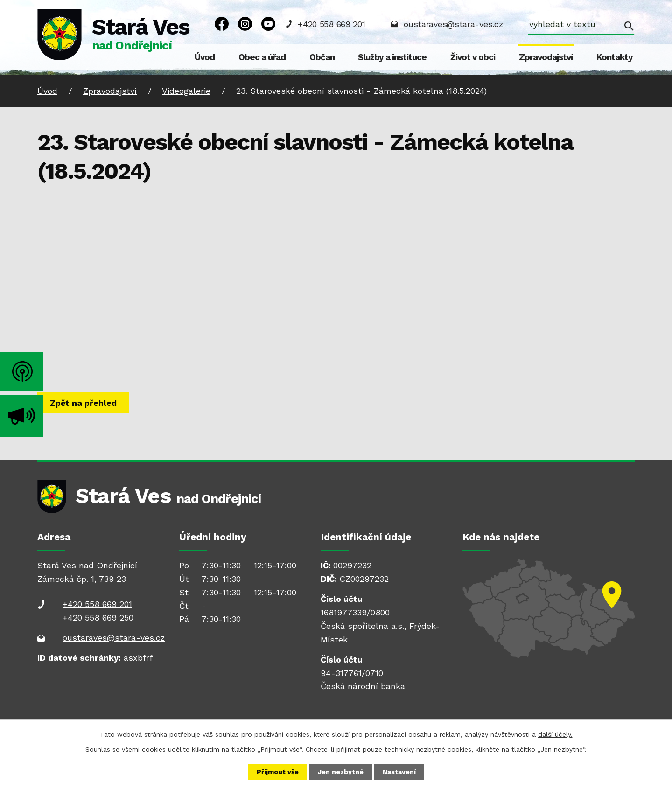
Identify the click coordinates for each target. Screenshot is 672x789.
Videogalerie (186, 91)
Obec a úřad (262, 57)
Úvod (205, 57)
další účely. (555, 734)
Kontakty (615, 57)
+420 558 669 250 (98, 618)
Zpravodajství (546, 57)
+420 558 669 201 (331, 24)
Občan (322, 57)
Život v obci (473, 57)
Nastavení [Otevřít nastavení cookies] (399, 772)
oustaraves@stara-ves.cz (453, 24)
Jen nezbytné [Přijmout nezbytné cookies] (341, 772)
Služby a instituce (392, 57)
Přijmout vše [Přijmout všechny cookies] (278, 772)
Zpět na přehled (83, 403)
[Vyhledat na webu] (581, 25)
